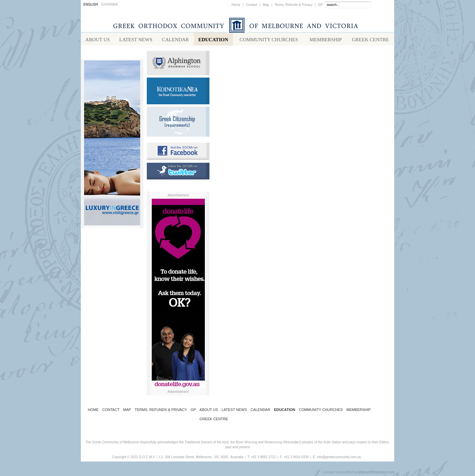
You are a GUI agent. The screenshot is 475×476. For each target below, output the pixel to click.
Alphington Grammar (178, 64)
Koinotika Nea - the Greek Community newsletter (178, 92)
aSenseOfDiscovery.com (376, 474)
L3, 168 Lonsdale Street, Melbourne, (186, 458)
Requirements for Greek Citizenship (178, 123)
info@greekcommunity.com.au (339, 458)
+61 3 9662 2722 (263, 458)
